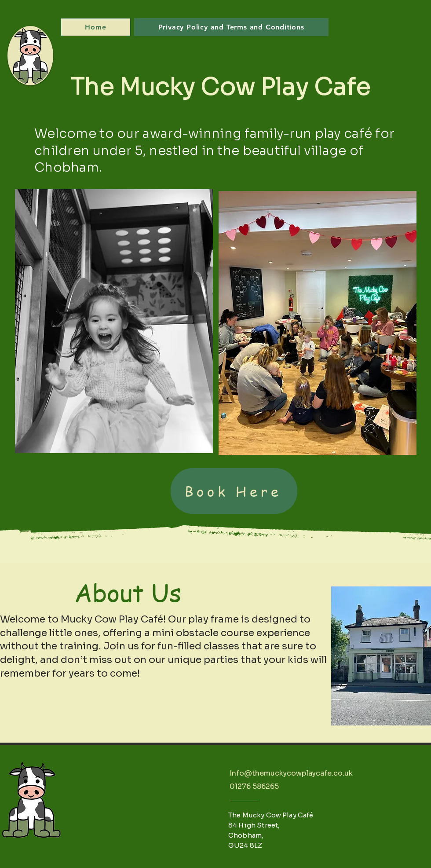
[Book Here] (234, 491)
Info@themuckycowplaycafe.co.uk (291, 773)
